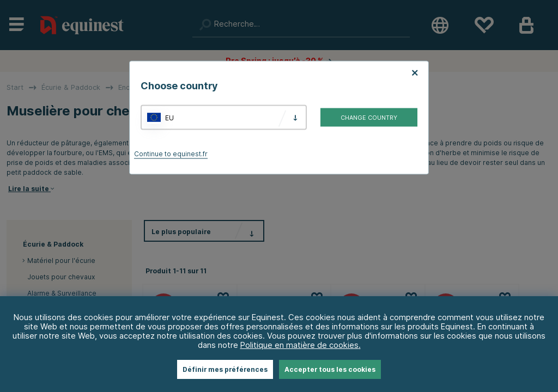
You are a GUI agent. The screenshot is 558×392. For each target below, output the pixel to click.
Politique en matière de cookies (299, 345)
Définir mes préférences (225, 369)
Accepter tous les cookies (330, 369)
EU (169, 117)
